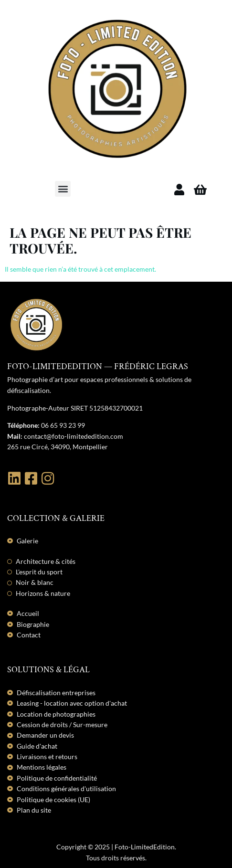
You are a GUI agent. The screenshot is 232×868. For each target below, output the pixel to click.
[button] (63, 189)
